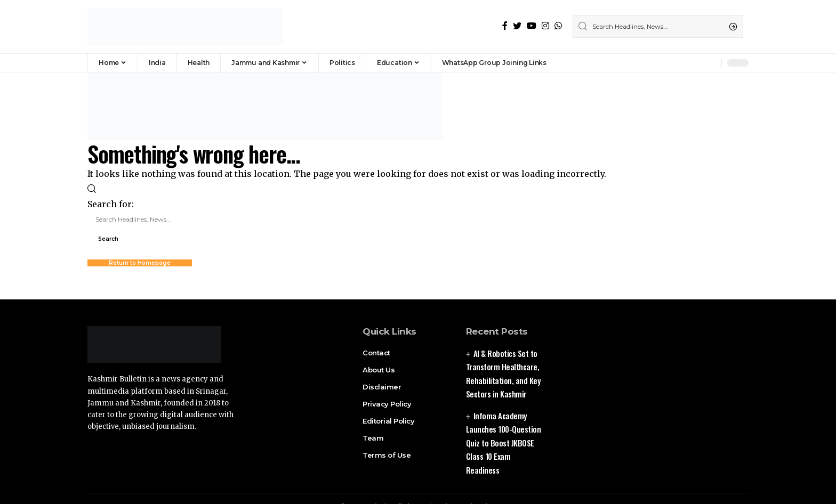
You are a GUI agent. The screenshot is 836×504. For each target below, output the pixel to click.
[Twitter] (517, 26)
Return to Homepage (140, 263)
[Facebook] (505, 26)
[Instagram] (545, 26)
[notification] (711, 63)
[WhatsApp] (558, 26)
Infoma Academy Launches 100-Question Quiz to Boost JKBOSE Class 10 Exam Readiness (504, 443)
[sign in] (696, 63)
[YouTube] (532, 26)
